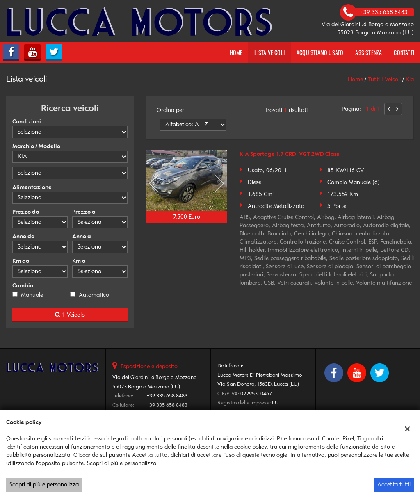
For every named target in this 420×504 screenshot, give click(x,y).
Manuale (32, 295)
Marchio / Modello (36, 146)
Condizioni (27, 122)
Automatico (94, 295)
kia (410, 79)
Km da (21, 261)
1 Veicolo (70, 315)
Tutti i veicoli (384, 79)
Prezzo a (84, 212)
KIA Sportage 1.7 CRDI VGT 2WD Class (289, 154)
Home (236, 52)
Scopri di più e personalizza (44, 485)
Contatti (404, 52)
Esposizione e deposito (149, 366)
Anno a (82, 236)
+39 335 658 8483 (167, 396)
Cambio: (24, 286)
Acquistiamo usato (320, 52)
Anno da (24, 236)
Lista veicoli (269, 52)
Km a (79, 261)
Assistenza (369, 52)
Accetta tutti (394, 485)
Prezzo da (26, 212)
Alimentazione (32, 187)
